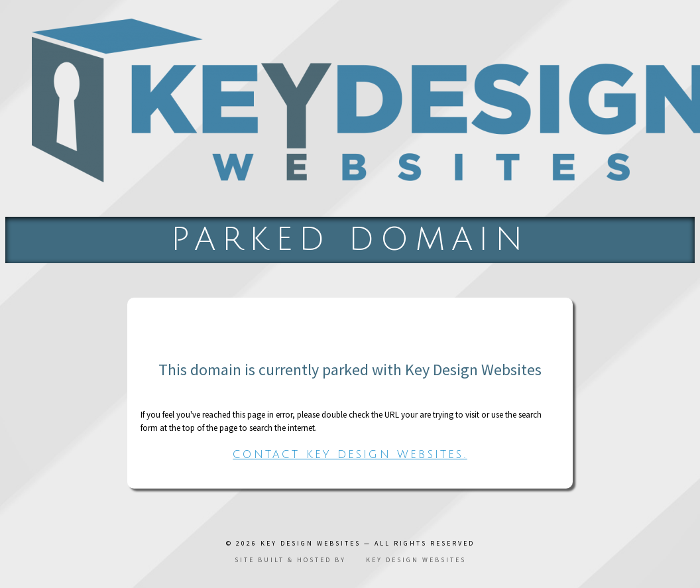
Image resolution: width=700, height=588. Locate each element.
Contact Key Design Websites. (350, 455)
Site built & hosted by (350, 560)
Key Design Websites (311, 543)
